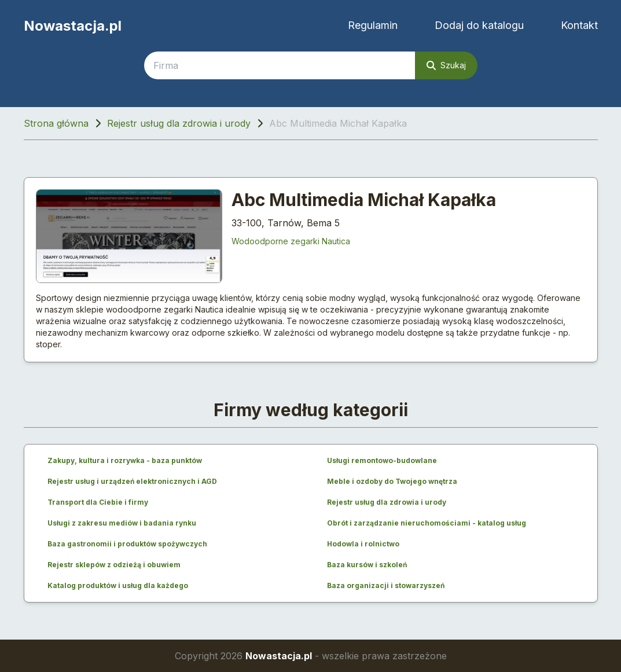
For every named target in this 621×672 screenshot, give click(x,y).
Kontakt (579, 25)
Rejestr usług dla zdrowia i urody (179, 123)
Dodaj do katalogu (479, 25)
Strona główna (56, 123)
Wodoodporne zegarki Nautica (291, 241)
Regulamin (373, 25)
